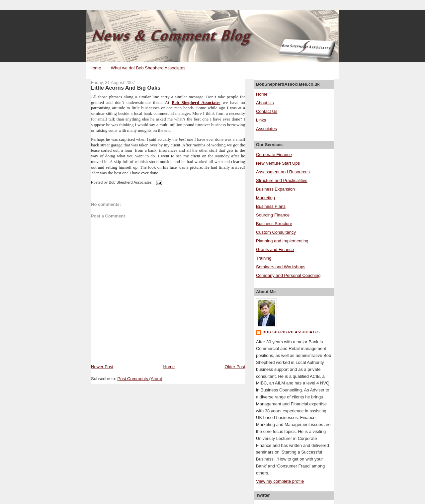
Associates (266, 129)
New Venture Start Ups (278, 163)
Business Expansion (275, 189)
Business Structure (274, 224)
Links (261, 120)
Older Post (235, 367)
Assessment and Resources (283, 172)
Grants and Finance (275, 250)
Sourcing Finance (273, 215)
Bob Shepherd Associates (196, 102)
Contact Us (267, 111)
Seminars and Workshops (281, 267)
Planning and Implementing (282, 241)
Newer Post (102, 367)
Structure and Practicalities (282, 180)
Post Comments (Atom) (140, 379)
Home (95, 68)
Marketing (265, 198)
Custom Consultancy (276, 232)
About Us (265, 103)
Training (264, 258)
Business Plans (271, 206)
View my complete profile (280, 481)
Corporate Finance (274, 155)
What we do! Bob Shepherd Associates (148, 68)
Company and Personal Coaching (288, 275)
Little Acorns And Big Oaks (126, 88)
